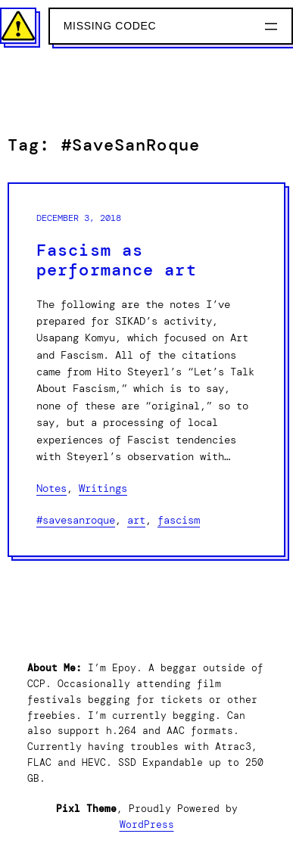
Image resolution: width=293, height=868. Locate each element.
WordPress (147, 824)
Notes (51, 488)
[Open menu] (271, 26)
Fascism (179, 520)
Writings (103, 488)
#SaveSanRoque (76, 520)
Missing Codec (110, 26)
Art (136, 520)
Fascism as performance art (117, 261)
